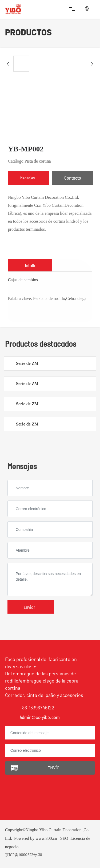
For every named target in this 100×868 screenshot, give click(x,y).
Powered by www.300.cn (36, 838)
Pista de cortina (38, 161)
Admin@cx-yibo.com (40, 717)
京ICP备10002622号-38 (23, 855)
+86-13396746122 (37, 708)
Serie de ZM (27, 363)
